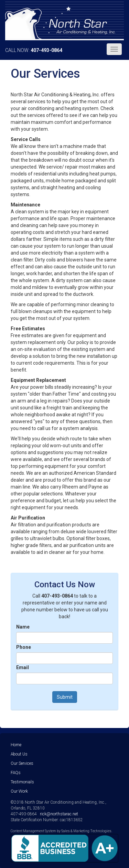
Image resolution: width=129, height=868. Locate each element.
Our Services (22, 763)
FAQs (16, 773)
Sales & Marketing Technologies (86, 831)
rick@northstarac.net (59, 814)
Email (23, 667)
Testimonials (22, 782)
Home (16, 745)
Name (23, 627)
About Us (19, 754)
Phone (24, 647)
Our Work (19, 791)
